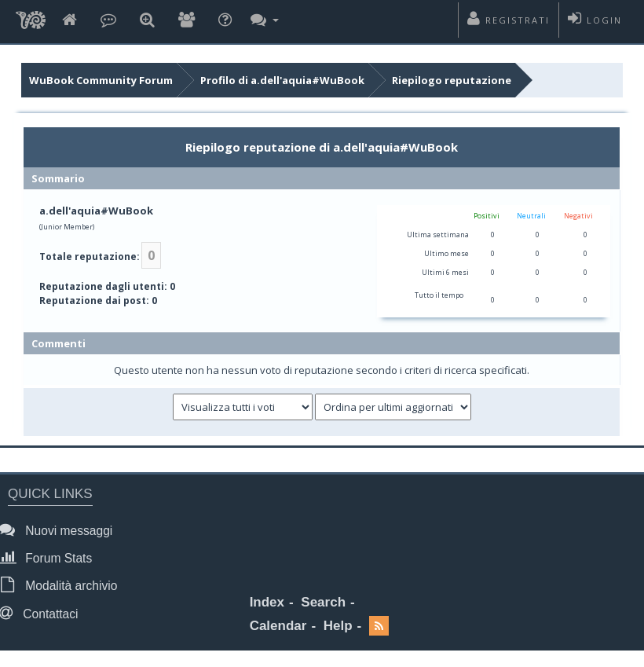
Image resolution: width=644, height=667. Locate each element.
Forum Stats (50, 557)
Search (323, 602)
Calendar (278, 626)
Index (267, 602)
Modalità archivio (62, 585)
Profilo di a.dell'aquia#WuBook (282, 80)
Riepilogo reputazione (452, 80)
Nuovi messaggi (60, 530)
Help (338, 626)
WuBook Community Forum (101, 80)
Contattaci (43, 613)
